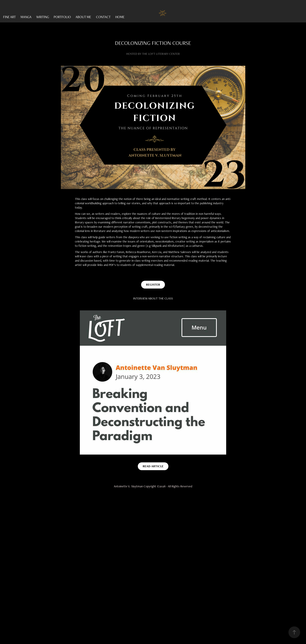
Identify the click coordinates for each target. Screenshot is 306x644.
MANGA (26, 17)
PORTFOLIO (62, 17)
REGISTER (153, 285)
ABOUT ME (83, 17)
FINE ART (9, 17)
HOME (120, 17)
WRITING (43, 17)
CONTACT (103, 17)
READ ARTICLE (153, 466)
